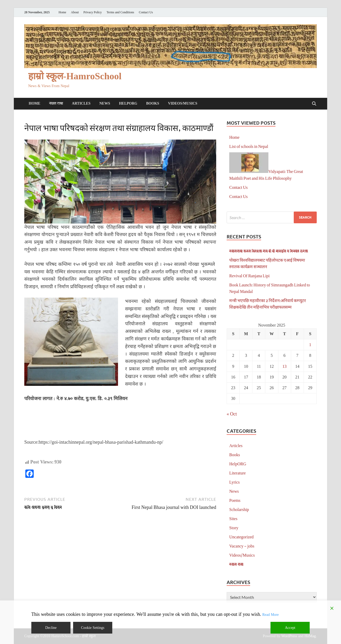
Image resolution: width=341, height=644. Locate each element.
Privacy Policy (93, 12)
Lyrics (234, 482)
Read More (270, 615)
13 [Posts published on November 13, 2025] (285, 366)
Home (62, 12)
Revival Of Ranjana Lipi (249, 276)
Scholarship (239, 509)
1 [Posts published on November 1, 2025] (310, 344)
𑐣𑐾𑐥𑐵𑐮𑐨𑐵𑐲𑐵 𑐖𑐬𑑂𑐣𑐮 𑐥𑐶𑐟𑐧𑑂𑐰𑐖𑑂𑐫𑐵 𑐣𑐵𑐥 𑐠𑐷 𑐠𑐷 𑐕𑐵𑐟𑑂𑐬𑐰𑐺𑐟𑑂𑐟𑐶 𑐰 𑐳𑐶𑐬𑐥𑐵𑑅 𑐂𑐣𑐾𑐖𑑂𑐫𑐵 (269, 251)
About (75, 12)
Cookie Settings (93, 628)
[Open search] (314, 104)
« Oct (232, 414)
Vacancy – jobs (242, 546)
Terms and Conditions (120, 12)
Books (153, 103)
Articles (81, 103)
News (105, 103)
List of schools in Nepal (249, 146)
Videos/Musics (183, 103)
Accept (290, 628)
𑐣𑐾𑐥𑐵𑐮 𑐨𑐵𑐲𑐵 (56, 103)
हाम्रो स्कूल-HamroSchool (75, 76)
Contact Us (146, 12)
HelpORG (128, 103)
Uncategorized (241, 537)
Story (234, 528)
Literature (237, 473)
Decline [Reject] (51, 628)
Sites (233, 518)
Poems (235, 500)
